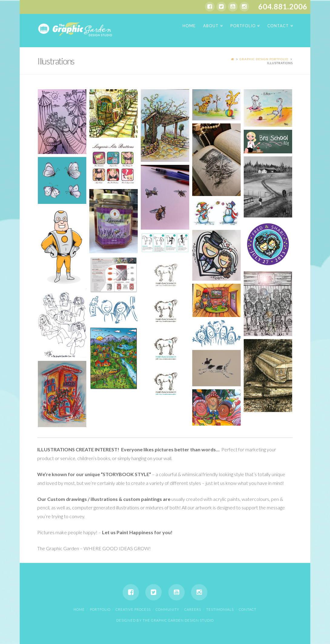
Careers (193, 609)
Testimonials (220, 609)
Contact (248, 609)
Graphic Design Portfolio (264, 59)
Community (167, 609)
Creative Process (133, 609)
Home (79, 609)
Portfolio (100, 609)
